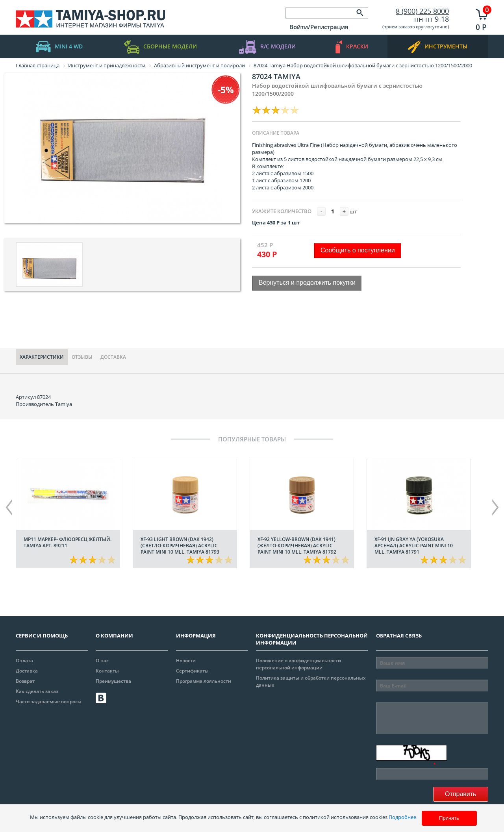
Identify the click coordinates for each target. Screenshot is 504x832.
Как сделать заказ (37, 691)
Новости (186, 661)
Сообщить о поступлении (358, 250)
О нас (102, 661)
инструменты (438, 47)
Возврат (25, 681)
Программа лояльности (204, 681)
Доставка (113, 357)
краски (352, 47)
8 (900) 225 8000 (422, 11)
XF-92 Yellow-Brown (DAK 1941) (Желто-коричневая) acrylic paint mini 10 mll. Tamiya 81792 (297, 546)
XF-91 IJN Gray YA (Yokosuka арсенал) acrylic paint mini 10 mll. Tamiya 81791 (414, 546)
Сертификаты (192, 671)
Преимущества (113, 681)
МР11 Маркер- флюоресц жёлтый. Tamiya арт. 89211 (68, 542)
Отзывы (82, 357)
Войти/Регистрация (319, 27)
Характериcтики (42, 357)
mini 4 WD (59, 47)
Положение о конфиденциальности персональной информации (298, 664)
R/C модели (267, 47)
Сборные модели (160, 47)
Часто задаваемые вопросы (49, 701)
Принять (449, 818)
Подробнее (402, 817)
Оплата (24, 661)
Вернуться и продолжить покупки (307, 283)
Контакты (107, 671)
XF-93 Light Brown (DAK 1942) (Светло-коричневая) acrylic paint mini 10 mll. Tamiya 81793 (180, 546)
